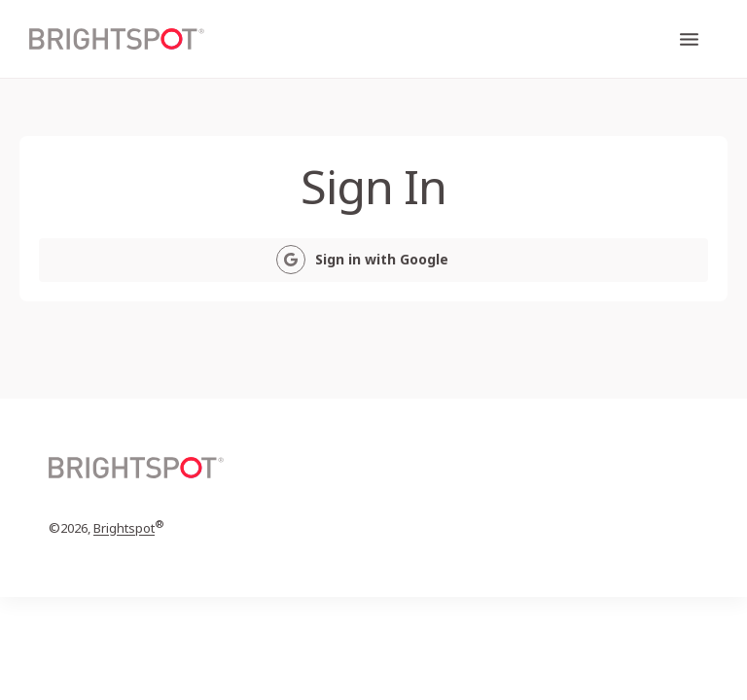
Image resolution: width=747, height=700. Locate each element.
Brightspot (124, 529)
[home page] (117, 39)
